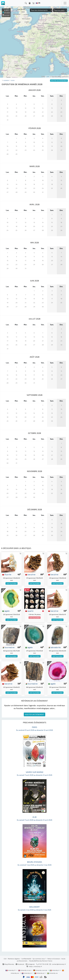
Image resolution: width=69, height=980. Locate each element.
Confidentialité (26, 959)
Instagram (30, 964)
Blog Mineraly (8, 964)
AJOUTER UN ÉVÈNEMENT (34, 714)
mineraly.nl (27, 973)
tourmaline (8, 647)
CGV (5, 959)
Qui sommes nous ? (39, 959)
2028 (13, 80)
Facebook (20, 964)
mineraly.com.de (40, 970)
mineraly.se (52, 973)
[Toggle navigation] (65, 3)
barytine (30, 574)
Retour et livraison (54, 959)
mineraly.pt (40, 973)
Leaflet (47, 77)
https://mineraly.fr (35, 966)
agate (6, 611)
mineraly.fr (11, 970)
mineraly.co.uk (25, 970)
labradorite (54, 647)
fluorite (7, 574)
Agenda (6, 80)
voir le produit (12, 583)
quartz (29, 611)
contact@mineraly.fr (59, 964)
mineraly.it (55, 970)
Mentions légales (14, 959)
